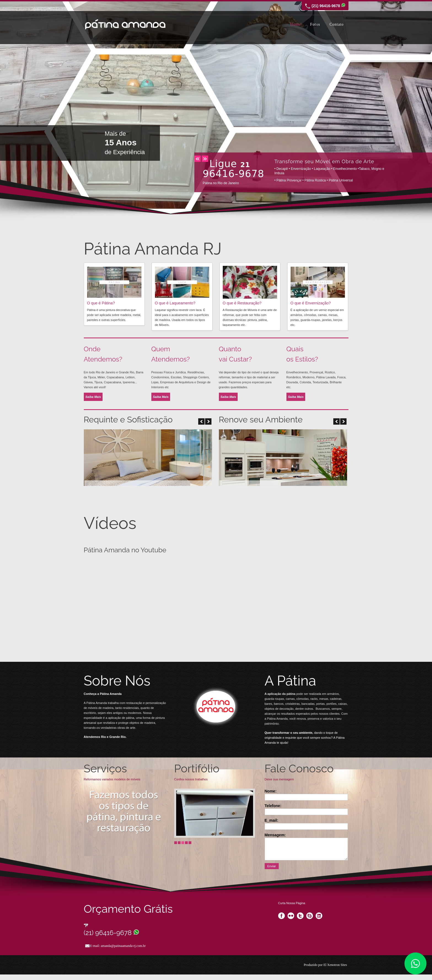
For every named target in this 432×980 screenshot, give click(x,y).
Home (296, 24)
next (205, 159)
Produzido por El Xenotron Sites (325, 965)
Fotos (315, 24)
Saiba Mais (93, 397)
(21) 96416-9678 (112, 933)
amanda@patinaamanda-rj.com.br (123, 946)
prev (198, 159)
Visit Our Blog (216, 708)
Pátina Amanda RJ (125, 24)
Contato (336, 24)
